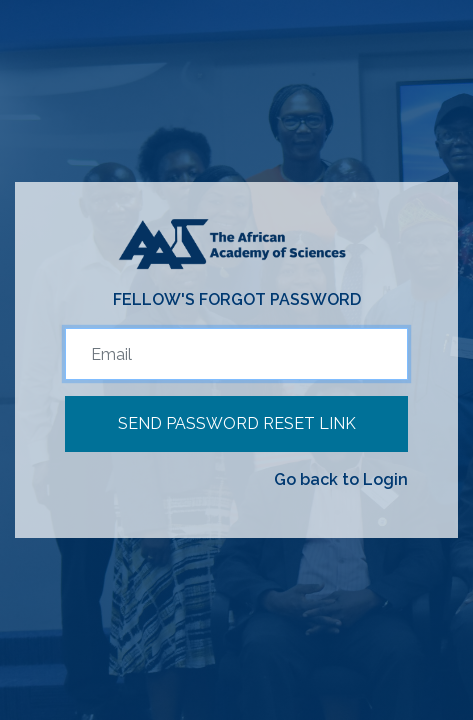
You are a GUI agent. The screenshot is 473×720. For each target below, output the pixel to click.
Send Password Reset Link (237, 423)
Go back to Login (341, 479)
